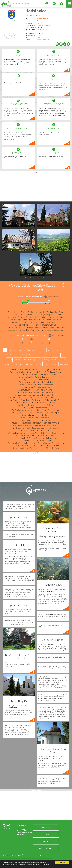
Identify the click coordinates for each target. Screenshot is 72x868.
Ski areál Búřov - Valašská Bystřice (30, 436)
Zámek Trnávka (52, 448)
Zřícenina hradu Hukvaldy (45, 438)
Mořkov (13, 320)
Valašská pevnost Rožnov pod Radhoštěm (29, 410)
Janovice (30, 315)
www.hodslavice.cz (43, 40)
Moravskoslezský (42, 19)
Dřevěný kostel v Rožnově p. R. (47, 413)
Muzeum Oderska (21, 448)
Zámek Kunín (54, 410)
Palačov (41, 320)
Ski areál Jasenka (37, 448)
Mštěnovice (22, 320)
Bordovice (41, 312)
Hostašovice (59, 312)
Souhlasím (62, 863)
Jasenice (38, 315)
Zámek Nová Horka (45, 441)
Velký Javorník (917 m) (54, 400)
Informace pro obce (46, 841)
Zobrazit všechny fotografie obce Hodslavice (36, 278)
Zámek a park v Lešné (47, 375)
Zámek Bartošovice (28, 430)
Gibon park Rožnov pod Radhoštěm (35, 420)
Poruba (23, 322)
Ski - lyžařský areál (53, 350)
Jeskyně (55, 360)
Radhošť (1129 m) (57, 433)
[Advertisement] (36, 187)
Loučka (60, 317)
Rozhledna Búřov (44, 430)
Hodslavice (36, 11)
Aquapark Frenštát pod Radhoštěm (27, 423)
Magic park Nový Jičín (53, 369)
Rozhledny (56, 355)
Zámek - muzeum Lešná (25, 375)
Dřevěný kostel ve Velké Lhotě (35, 408)
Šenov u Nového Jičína (49, 322)
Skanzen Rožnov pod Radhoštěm (35, 415)
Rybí (37, 322)
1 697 (39, 35)
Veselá (53, 327)
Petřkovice (57, 320)
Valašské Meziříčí (33, 327)
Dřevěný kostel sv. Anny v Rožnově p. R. (35, 418)
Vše (5, 350)
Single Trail (29, 364)
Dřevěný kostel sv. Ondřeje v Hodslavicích (26, 369)
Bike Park (19, 364)
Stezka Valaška (58, 443)
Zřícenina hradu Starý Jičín (36, 372)
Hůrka (23, 315)
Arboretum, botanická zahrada (39, 355)
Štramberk (44, 325)
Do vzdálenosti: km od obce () (26, 335)
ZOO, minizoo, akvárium (17, 350)
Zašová (18, 330)
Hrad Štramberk (49, 395)
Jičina (46, 315)
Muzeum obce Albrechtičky (24, 446)
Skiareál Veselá (14, 400)
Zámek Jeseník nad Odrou (22, 413)
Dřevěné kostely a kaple (32, 360)
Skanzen (66, 350)
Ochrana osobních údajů (13, 855)
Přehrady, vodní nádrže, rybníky (15, 355)
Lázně (63, 360)
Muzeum (39, 364)
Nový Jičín (40, 23)
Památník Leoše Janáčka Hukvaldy (22, 443)
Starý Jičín (34, 325)
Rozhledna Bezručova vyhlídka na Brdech (35, 405)
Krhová (28, 317)
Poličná (15, 322)
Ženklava (27, 330)
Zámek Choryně (22, 402)
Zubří (62, 330)
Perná (48, 320)
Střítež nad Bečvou (16, 327)
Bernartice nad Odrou (17, 312)
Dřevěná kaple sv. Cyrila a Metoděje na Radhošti (28, 433)
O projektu (46, 827)
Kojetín (60, 315)
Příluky (31, 322)
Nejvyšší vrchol (7, 364)
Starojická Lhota (21, 325)
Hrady (65, 355)
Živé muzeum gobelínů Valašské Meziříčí (35, 390)
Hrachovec (14, 315)
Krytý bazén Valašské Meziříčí (35, 380)
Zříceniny (18, 360)
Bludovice (32, 312)
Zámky (9, 360)
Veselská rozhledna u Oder (48, 446)
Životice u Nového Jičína (48, 330)
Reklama (46, 834)
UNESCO (41, 350)
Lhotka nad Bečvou (48, 317)
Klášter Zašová (55, 372)
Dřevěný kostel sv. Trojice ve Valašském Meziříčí (35, 392)
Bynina (50, 312)
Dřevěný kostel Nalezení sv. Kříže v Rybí (35, 382)
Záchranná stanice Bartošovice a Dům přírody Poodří (35, 428)
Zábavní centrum (50, 364)
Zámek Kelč (51, 436)
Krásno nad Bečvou (16, 317)
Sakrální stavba (64, 364)
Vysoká (11, 330)
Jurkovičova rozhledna (22, 425)
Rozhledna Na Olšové (24, 438)
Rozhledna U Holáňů (27, 441)
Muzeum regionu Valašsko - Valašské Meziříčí (35, 377)
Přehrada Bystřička (51, 423)
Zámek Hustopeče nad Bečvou (43, 402)
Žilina (34, 330)
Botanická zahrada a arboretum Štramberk (26, 397)
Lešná (35, 317)
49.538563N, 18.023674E (45, 25)
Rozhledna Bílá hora (54, 397)
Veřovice (45, 327)
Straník (53, 325)
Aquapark (32, 350)
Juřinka (52, 315)
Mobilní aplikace (46, 848)
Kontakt (39, 855)
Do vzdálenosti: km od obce (29, 297)
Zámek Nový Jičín (17, 372)
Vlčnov (60, 327)
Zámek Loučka (44, 443)
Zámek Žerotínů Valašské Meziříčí (35, 387)
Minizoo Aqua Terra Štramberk (28, 395)
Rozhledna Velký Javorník (33, 400)
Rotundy (46, 360)
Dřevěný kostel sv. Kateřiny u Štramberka (35, 385)
